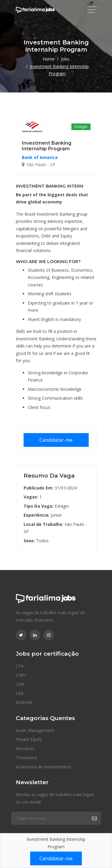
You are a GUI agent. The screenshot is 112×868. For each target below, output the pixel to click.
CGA (20, 684)
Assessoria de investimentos (43, 767)
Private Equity (29, 739)
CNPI (21, 675)
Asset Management (35, 730)
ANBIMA (24, 702)
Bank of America (40, 157)
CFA (20, 666)
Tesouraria (26, 757)
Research (25, 749)
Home (49, 59)
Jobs (65, 59)
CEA (20, 693)
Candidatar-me (56, 440)
